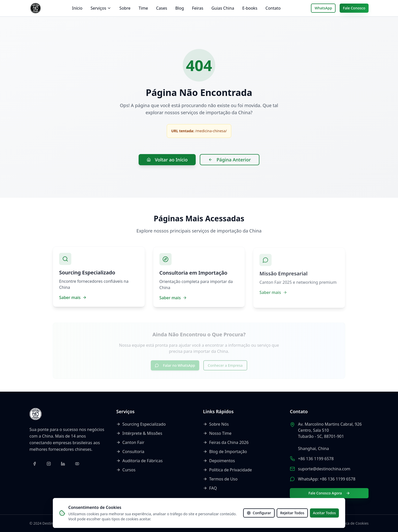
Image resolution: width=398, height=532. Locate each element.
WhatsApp (323, 8)
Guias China (223, 8)
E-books (250, 8)
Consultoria (130, 452)
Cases (162, 8)
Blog (179, 8)
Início (77, 8)
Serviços (101, 8)
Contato (273, 8)
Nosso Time (217, 433)
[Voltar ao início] (36, 8)
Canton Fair (130, 442)
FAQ (210, 488)
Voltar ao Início (167, 160)
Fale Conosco (354, 8)
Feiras (198, 8)
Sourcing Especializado (141, 424)
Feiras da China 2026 (226, 442)
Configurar (259, 513)
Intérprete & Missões (139, 433)
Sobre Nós (216, 424)
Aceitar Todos (324, 513)
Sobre (125, 8)
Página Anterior (230, 160)
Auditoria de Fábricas (139, 461)
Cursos (126, 470)
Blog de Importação (225, 452)
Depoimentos (219, 461)
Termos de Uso (220, 479)
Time (143, 8)
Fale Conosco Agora (329, 493)
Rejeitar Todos (292, 513)
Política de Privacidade (227, 470)
